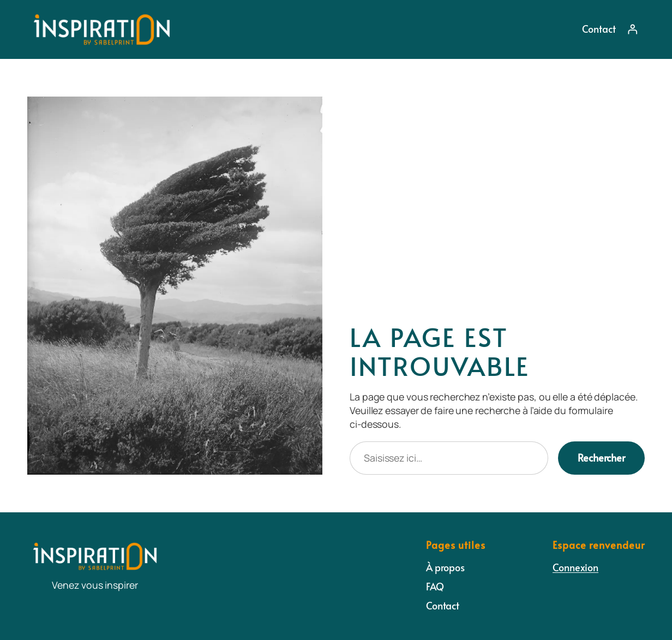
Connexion (575, 567)
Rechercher (601, 457)
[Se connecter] (633, 29)
